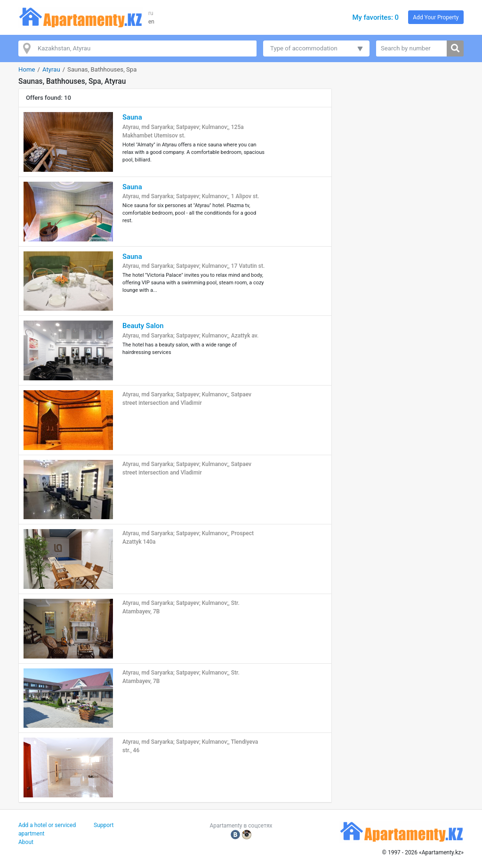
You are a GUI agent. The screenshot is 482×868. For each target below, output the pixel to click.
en (151, 22)
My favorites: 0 (375, 17)
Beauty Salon (143, 326)
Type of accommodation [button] (304, 48)
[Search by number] (412, 48)
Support (104, 825)
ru (151, 13)
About (26, 842)
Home (27, 69)
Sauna (132, 117)
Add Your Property (436, 17)
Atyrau (51, 69)
